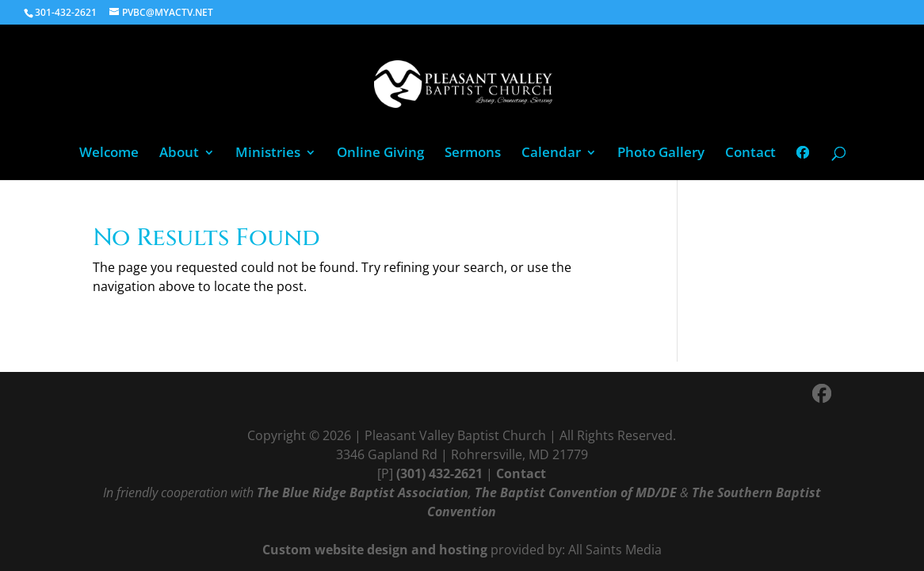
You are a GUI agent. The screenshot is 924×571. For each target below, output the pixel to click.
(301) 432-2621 (439, 473)
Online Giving (380, 154)
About (179, 154)
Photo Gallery (661, 154)
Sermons (473, 154)
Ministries (268, 154)
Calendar (551, 154)
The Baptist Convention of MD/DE (576, 492)
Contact (750, 154)
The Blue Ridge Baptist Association (363, 492)
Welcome (109, 154)
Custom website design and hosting (375, 550)
